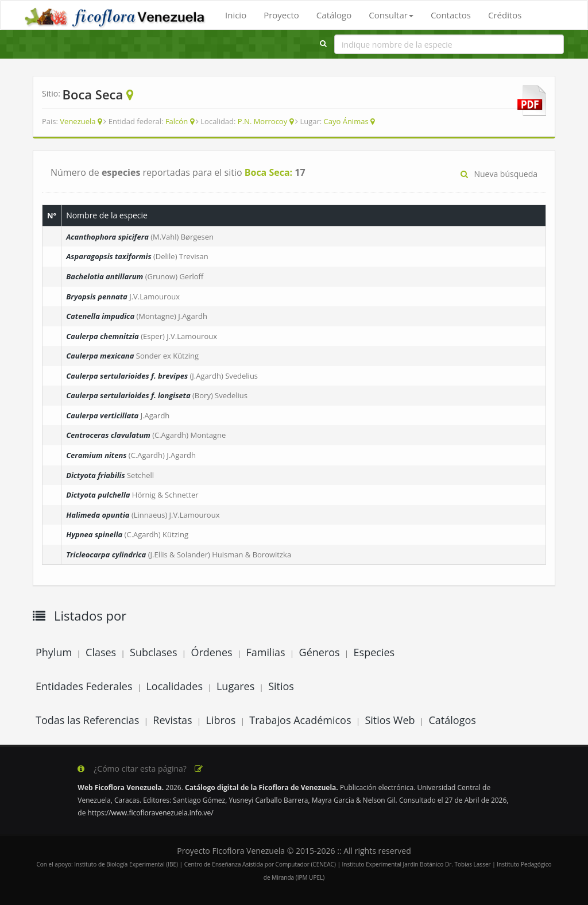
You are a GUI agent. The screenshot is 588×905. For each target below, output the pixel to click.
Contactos (451, 15)
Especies (374, 652)
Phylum (54, 652)
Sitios (281, 686)
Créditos (505, 15)
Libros (221, 720)
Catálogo (334, 15)
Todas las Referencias (87, 720)
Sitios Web (390, 720)
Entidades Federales (84, 686)
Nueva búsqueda (499, 174)
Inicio (236, 15)
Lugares (235, 686)
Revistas (172, 720)
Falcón (177, 121)
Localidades (174, 686)
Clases (101, 652)
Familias (265, 652)
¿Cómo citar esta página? (141, 769)
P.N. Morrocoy (262, 121)
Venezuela (78, 121)
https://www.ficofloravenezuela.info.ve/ (151, 813)
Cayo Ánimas (346, 121)
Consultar (391, 15)
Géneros (320, 652)
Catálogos (452, 720)
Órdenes (211, 652)
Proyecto (281, 15)
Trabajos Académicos (300, 720)
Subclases (153, 652)
